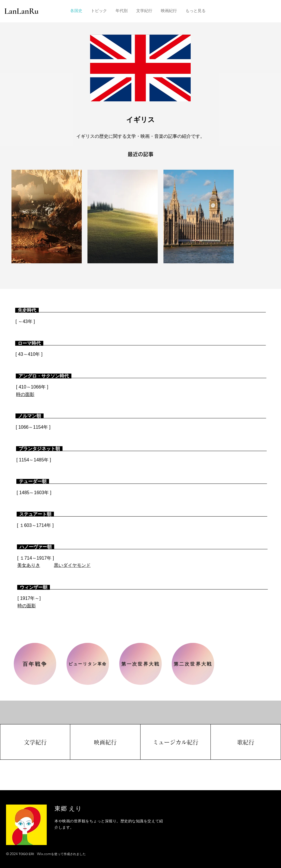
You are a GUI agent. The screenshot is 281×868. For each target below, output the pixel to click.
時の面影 (25, 394)
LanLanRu (22, 11)
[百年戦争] (35, 664)
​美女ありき (29, 565)
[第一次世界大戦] (140, 664)
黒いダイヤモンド (72, 565)
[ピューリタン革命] (88, 664)
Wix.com (44, 854)
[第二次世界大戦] (193, 664)
